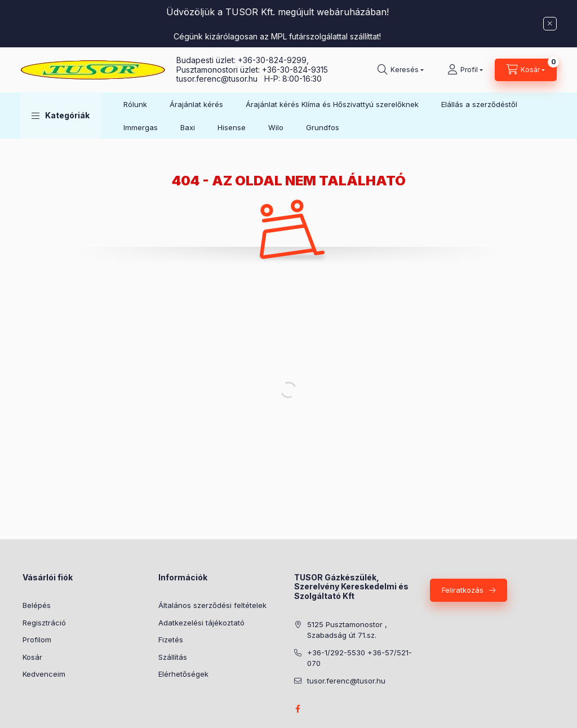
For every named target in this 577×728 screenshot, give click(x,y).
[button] (61, 116)
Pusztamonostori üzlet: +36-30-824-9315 (252, 70)
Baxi (188, 127)
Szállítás (173, 657)
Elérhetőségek (183, 674)
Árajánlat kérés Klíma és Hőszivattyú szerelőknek (332, 104)
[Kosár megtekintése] (526, 70)
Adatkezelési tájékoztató (201, 623)
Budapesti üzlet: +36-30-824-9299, (244, 60)
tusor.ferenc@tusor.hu (220, 79)
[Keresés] (401, 70)
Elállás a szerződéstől (479, 104)
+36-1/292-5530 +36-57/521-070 (359, 658)
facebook (298, 709)
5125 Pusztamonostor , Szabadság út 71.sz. (347, 630)
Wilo (276, 127)
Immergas (141, 127)
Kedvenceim (44, 674)
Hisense (232, 127)
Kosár (32, 657)
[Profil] (465, 70)
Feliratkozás (463, 590)
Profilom (37, 640)
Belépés (37, 605)
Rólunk (135, 104)
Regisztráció (44, 623)
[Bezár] (550, 24)
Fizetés (171, 640)
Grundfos (323, 127)
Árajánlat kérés (196, 104)
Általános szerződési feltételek (212, 605)
